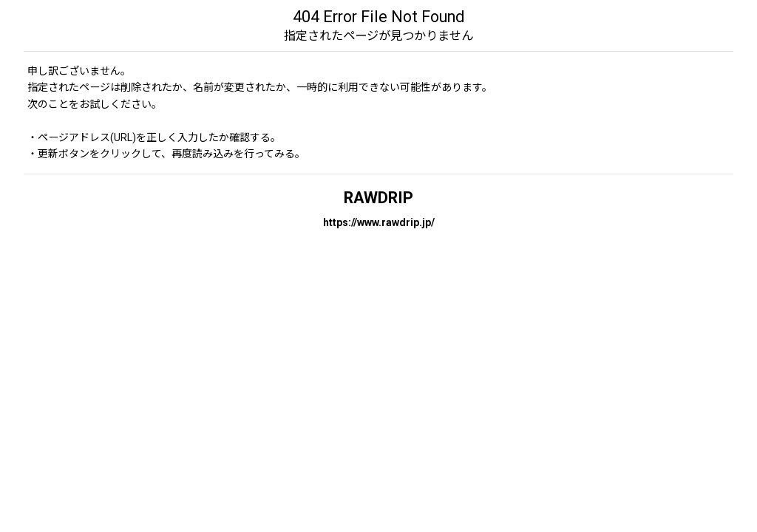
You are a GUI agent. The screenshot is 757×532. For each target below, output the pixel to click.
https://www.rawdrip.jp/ (379, 222)
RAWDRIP (378, 198)
